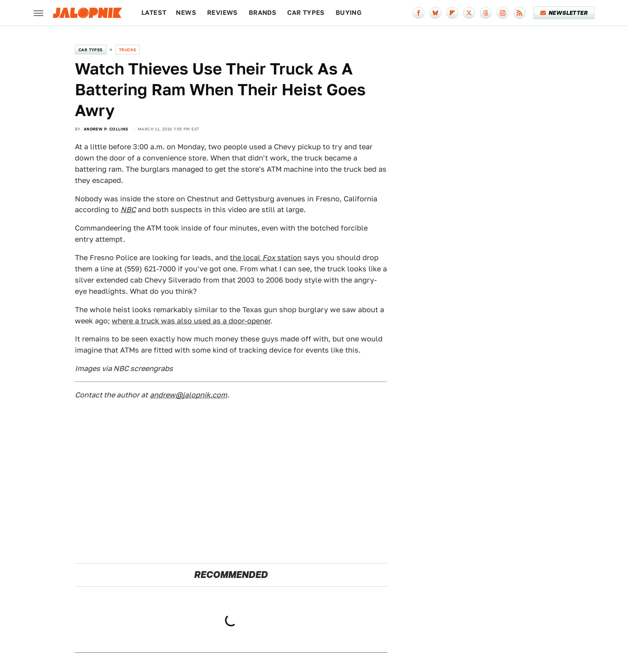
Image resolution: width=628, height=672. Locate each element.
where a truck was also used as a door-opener (191, 321)
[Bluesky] (435, 13)
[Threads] (486, 13)
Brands (263, 13)
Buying (349, 13)
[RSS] (519, 13)
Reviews (222, 13)
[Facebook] (419, 13)
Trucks (128, 50)
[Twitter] (469, 13)
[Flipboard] (452, 13)
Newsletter (564, 13)
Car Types (306, 13)
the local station (266, 258)
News (186, 13)
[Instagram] (503, 13)
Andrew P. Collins (106, 129)
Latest (154, 13)
